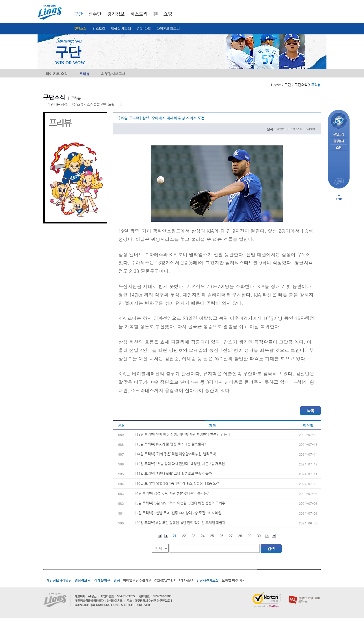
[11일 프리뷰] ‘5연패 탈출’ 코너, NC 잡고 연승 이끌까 (173, 474)
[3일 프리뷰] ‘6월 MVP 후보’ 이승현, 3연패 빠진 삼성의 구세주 (180, 503)
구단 (78, 14)
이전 (166, 536)
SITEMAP (186, 581)
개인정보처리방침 (59, 581)
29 (249, 536)
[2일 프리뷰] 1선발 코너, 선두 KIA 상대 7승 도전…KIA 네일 (178, 513)
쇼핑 (168, 14)
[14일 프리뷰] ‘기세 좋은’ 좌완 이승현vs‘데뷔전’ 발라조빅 (175, 454)
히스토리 (99, 29)
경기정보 (116, 14)
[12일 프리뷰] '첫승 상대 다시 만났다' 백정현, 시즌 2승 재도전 (180, 464)
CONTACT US (165, 581)
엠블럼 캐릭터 (121, 29)
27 (231, 536)
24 (203, 536)
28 (240, 536)
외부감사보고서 (113, 74)
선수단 (95, 14)
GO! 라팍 (144, 29)
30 (259, 536)
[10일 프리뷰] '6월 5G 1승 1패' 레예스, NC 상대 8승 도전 (177, 483)
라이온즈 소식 (57, 74)
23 (193, 536)
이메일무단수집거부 (137, 581)
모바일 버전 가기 (234, 581)
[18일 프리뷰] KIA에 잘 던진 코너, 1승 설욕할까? (171, 444)
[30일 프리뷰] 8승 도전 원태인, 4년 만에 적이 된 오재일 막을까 (180, 523)
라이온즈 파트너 (168, 29)
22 (184, 536)
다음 (267, 536)
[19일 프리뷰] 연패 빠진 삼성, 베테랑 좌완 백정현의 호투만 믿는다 (183, 434)
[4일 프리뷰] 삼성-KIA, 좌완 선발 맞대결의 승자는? (172, 493)
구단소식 (80, 29)
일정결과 (339, 141)
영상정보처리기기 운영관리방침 (97, 581)
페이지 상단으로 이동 (339, 197)
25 (212, 536)
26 (221, 536)
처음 (160, 536)
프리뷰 (84, 74)
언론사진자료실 (208, 581)
